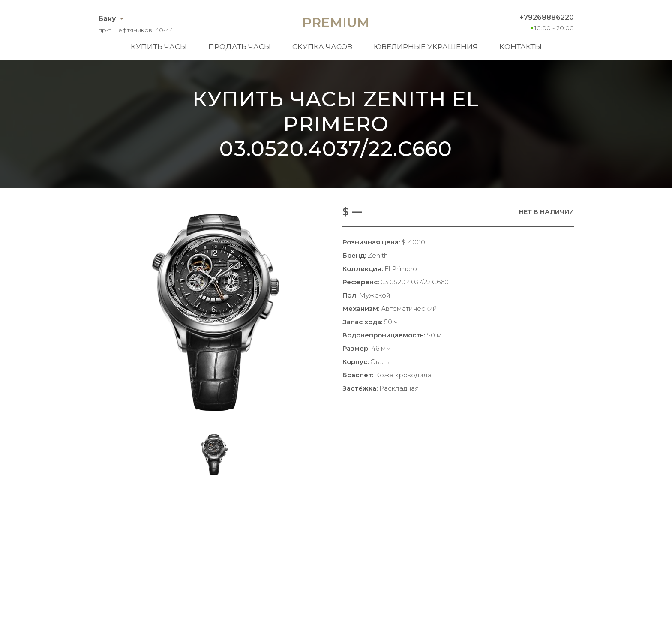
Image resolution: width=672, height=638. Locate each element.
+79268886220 (547, 17)
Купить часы (159, 47)
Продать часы (240, 47)
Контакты (520, 47)
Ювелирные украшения (426, 47)
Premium (336, 23)
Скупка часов (322, 47)
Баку (107, 19)
